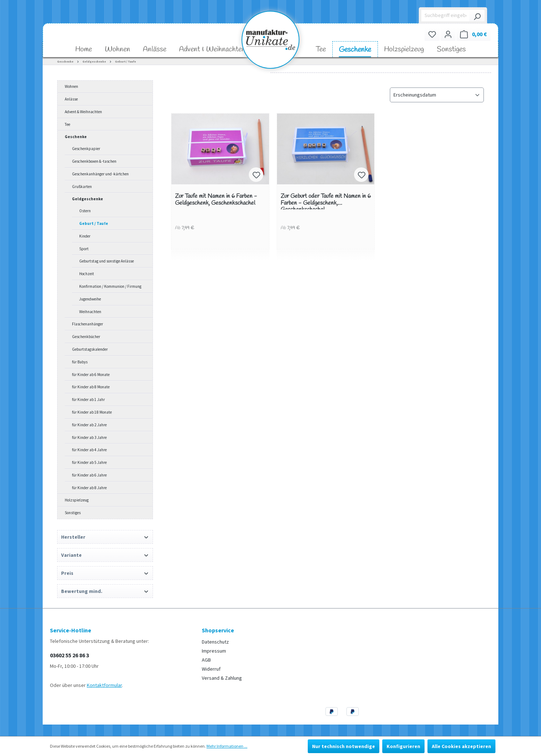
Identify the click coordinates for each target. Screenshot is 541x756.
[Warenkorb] (473, 34)
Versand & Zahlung (222, 678)
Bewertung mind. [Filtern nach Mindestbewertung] (105, 591)
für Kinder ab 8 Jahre (89, 488)
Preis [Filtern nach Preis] (105, 573)
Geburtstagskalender (90, 349)
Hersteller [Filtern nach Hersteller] (105, 537)
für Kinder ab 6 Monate (91, 375)
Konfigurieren (403, 746)
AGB (206, 660)
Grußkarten (82, 187)
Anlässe (71, 99)
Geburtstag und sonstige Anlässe (107, 261)
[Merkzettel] (432, 34)
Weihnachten (90, 312)
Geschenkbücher (86, 337)
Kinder (85, 236)
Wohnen (71, 86)
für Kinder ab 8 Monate (91, 387)
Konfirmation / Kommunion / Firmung (110, 286)
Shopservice (218, 630)
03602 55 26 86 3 (69, 655)
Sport (84, 249)
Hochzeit (87, 274)
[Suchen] (477, 16)
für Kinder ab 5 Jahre (89, 462)
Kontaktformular (104, 685)
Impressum (214, 651)
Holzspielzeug (77, 500)
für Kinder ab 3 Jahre (89, 437)
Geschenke (76, 137)
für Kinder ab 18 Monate (92, 412)
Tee (67, 124)
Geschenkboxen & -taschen (94, 161)
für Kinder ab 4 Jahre (89, 450)
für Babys (80, 362)
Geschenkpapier (86, 149)
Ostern (85, 211)
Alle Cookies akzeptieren (461, 746)
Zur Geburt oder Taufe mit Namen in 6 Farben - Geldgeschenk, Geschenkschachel (326, 201)
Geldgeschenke (88, 199)
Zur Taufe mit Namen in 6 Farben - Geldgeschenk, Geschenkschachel (216, 200)
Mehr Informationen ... (227, 746)
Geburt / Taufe (94, 223)
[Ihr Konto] (448, 34)
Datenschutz (215, 642)
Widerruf (211, 669)
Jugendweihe (90, 299)
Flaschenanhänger (88, 324)
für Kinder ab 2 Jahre (89, 425)
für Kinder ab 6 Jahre (89, 475)
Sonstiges (73, 513)
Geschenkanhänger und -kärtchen (100, 174)
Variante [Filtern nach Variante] (105, 555)
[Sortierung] (437, 95)
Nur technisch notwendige (344, 746)
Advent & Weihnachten (83, 112)
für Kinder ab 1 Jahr (88, 400)
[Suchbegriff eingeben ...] (446, 16)
